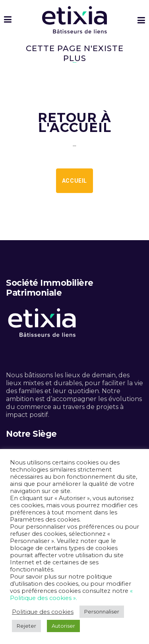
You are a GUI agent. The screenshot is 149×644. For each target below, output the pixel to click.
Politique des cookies (43, 612)
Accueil (74, 181)
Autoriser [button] (63, 626)
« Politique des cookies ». (71, 594)
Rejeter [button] (26, 626)
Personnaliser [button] (102, 612)
